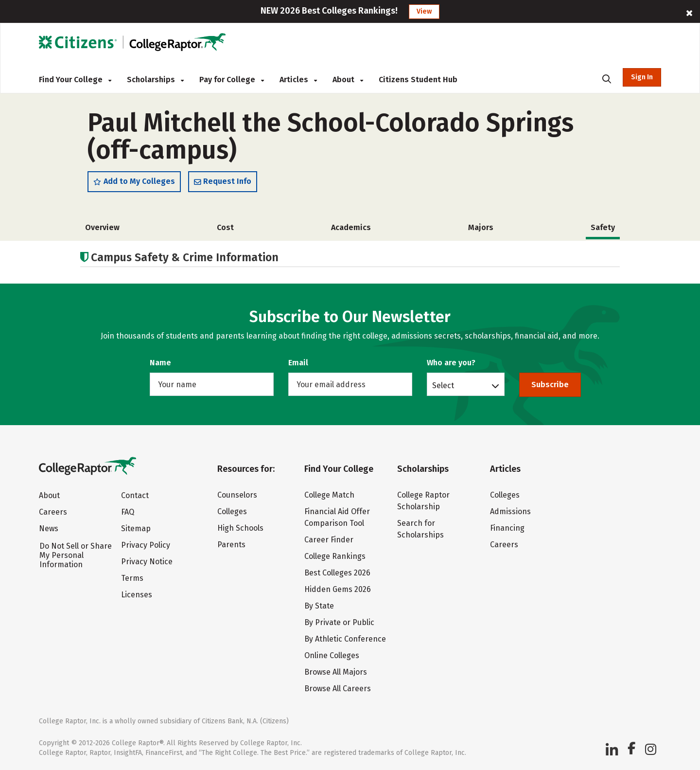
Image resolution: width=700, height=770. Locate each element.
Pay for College (232, 80)
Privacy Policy (146, 545)
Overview (102, 227)
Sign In (642, 77)
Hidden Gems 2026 (338, 589)
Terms (132, 578)
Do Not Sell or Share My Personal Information (76, 555)
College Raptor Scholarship (423, 501)
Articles (298, 80)
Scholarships (155, 80)
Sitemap (136, 528)
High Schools (240, 528)
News (49, 528)
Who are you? (451, 363)
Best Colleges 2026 (337, 573)
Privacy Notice (147, 562)
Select (443, 385)
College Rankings (335, 556)
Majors (481, 227)
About (348, 80)
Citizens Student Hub (418, 80)
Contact (135, 495)
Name (160, 363)
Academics (351, 227)
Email (298, 363)
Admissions (510, 511)
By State (319, 606)
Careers (53, 512)
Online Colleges (332, 655)
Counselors (237, 495)
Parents (231, 545)
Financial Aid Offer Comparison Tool (337, 517)
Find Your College (75, 80)
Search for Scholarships (420, 529)
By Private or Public (339, 622)
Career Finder (329, 540)
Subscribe (550, 385)
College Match (329, 495)
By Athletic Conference (345, 639)
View (424, 11)
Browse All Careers (338, 689)
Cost (225, 227)
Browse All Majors (336, 672)
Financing (507, 528)
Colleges (232, 511)
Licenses (137, 595)
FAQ (128, 512)
